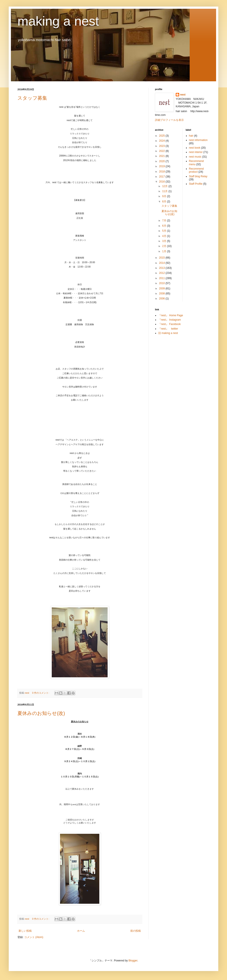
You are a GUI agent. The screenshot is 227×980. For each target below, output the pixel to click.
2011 (162, 278)
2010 (162, 283)
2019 (162, 166)
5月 (165, 231)
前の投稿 (136, 931)
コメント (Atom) (34, 937)
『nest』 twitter (168, 329)
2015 (162, 258)
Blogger (133, 961)
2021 (162, 156)
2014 (162, 263)
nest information (198, 140)
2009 (162, 288)
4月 (165, 236)
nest (183, 95)
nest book (195, 148)
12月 (165, 186)
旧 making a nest (168, 333)
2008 (162, 294)
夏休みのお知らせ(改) (41, 713)
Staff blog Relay (198, 176)
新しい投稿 (25, 931)
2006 (162, 299)
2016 (162, 182)
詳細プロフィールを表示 (169, 120)
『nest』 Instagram (169, 320)
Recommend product (196, 170)
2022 (162, 151)
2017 (162, 177)
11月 (165, 191)
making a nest (58, 21)
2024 (162, 141)
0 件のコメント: (41, 693)
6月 (165, 226)
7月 (165, 221)
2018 (162, 172)
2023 (162, 146)
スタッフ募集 (32, 98)
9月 (165, 196)
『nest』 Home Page (171, 315)
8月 (165, 202)
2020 (162, 161)
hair (191, 136)
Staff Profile (196, 184)
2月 (165, 246)
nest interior (196, 152)
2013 (162, 268)
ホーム (81, 931)
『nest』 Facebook (169, 324)
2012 (162, 273)
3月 (165, 241)
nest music (195, 157)
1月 (165, 251)
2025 (162, 136)
